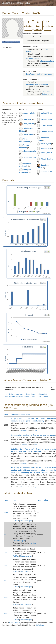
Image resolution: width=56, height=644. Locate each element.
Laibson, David (46, 171)
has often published (34, 59)
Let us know (47, 94)
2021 (6, 512)
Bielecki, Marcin (29, 151)
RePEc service (15, 623)
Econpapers (24, 430)
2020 (6, 581)
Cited (47, 500)
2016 (6, 552)
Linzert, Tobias (46, 125)
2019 (6, 597)
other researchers (47, 61)
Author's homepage (44, 74)
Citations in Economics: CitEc (16, 3)
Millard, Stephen (47, 159)
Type (40, 500)
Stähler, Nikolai (29, 113)
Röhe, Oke (27, 119)
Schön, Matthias (29, 157)
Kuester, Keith (46, 119)
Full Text (16, 521)
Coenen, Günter (47, 132)
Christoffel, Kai (46, 113)
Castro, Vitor (28, 134)
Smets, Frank (46, 148)
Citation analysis (26, 521)
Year (7, 415)
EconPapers (30, 74)
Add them (47, 92)
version (33, 543)
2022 (6, 535)
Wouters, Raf (46, 144)
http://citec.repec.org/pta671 (37, 84)
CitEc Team (40, 625)
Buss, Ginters (28, 124)
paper (36, 430)
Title (15, 500)
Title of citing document (22, 415)
